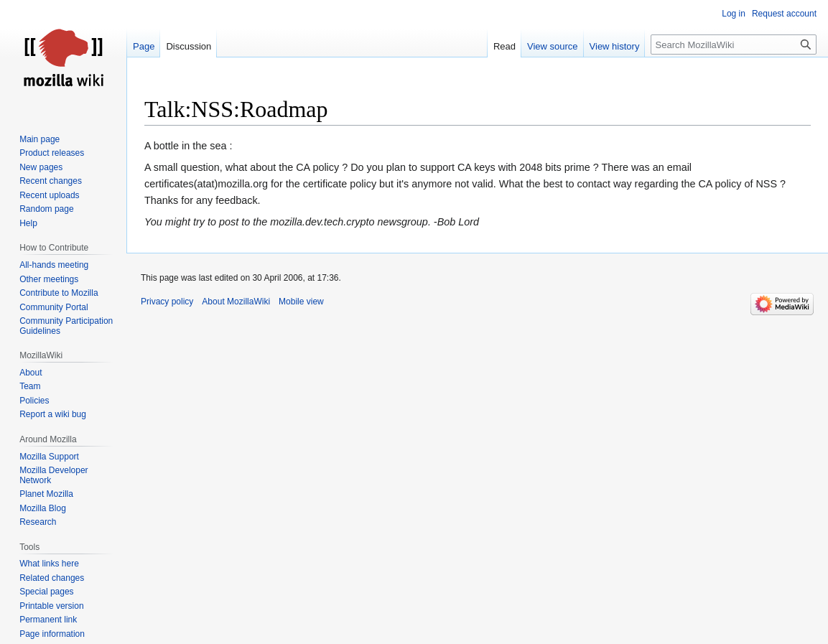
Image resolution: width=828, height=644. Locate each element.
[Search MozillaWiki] (734, 45)
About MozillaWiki (236, 302)
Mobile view (301, 302)
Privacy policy (167, 302)
